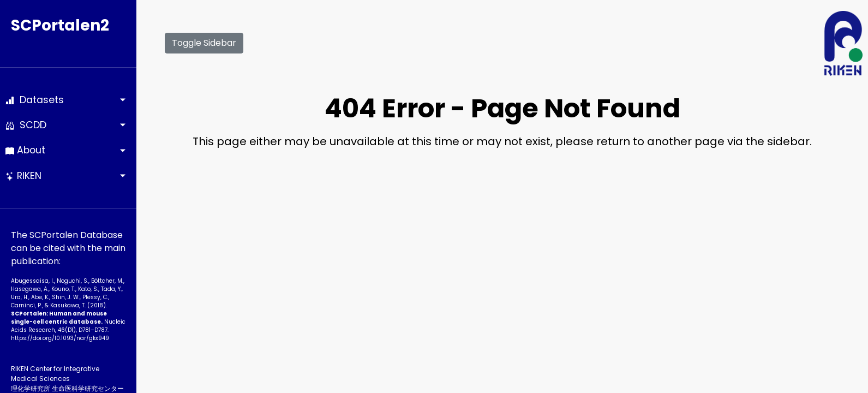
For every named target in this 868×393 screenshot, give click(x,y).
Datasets (35, 100)
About (25, 150)
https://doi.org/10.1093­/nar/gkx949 (60, 338)
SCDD (26, 125)
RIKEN (23, 176)
